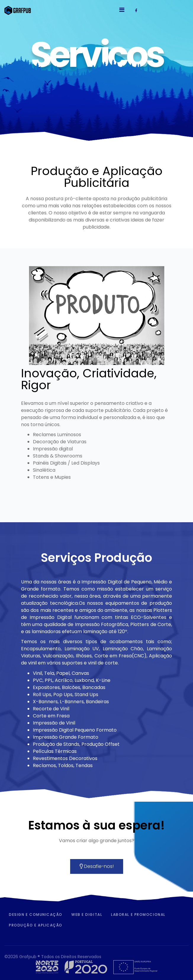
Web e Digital (87, 914)
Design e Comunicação (36, 914)
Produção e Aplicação (36, 925)
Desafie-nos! (97, 866)
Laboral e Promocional (138, 914)
